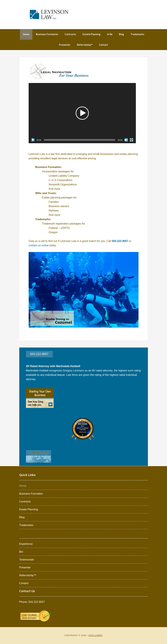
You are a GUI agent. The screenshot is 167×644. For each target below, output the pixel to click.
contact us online (39, 245)
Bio (21, 552)
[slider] (79, 140)
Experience (26, 544)
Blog (22, 517)
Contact (24, 583)
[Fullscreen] (131, 140)
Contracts (25, 502)
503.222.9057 (120, 241)
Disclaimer (95, 635)
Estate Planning (29, 509)
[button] (82, 113)
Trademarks (26, 525)
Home (23, 486)
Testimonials (27, 560)
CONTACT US (39, 453)
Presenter (25, 567)
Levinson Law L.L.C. (49, 15)
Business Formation (31, 494)
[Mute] (126, 140)
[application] (82, 113)
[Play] (33, 140)
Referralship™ (28, 575)
